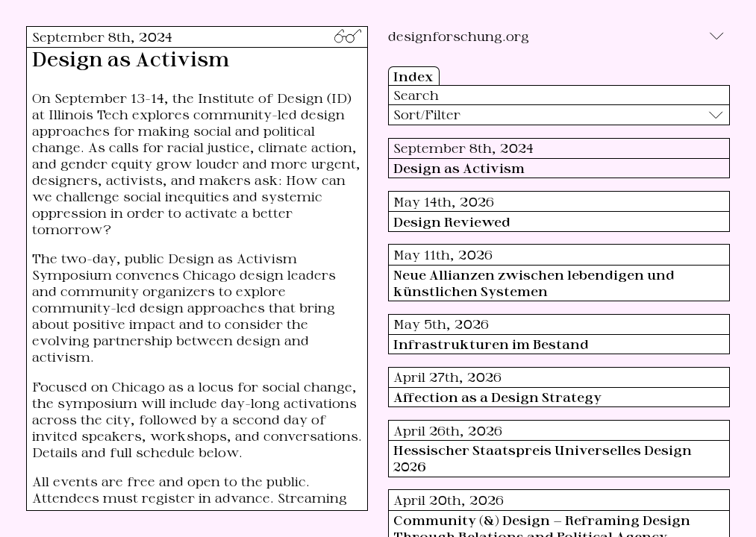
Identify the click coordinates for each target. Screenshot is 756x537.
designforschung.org (459, 36)
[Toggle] (716, 36)
